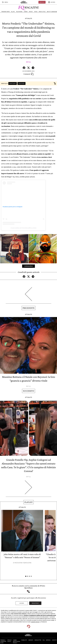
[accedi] (52, 2)
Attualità (28, 19)
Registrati (35, 603)
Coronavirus (28, 266)
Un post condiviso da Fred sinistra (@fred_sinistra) (23, 228)
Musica (31, 12)
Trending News (5, 12)
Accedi (22, 603)
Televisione (19, 12)
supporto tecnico (35, 622)
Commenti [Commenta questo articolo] (28, 74)
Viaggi (36, 12)
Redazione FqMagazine (23, 563)
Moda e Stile (42, 12)
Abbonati (42, 2)
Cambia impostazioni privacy (17, 641)
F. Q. (29, 62)
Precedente (28, 308)
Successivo (29, 391)
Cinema (26, 12)
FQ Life (13, 12)
